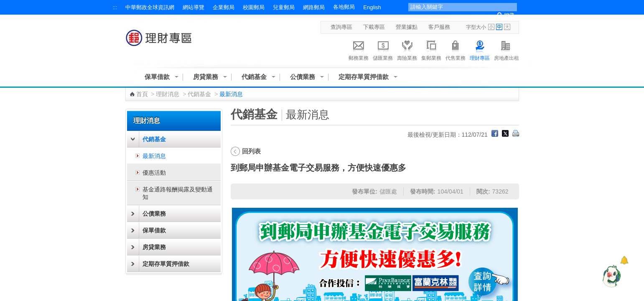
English (372, 7)
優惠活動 (154, 173)
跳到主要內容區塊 (4, 4)
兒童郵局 (284, 7)
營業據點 (407, 27)
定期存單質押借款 (364, 77)
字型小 (491, 27)
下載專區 (374, 27)
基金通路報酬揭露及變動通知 (178, 193)
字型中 (499, 27)
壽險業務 (407, 49)
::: (115, 7)
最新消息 (154, 156)
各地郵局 (344, 7)
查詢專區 (341, 27)
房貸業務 (206, 77)
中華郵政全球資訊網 (150, 7)
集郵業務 (431, 49)
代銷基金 (254, 77)
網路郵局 (314, 7)
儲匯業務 (383, 49)
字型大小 (476, 27)
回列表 (251, 151)
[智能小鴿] (611, 276)
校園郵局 (254, 7)
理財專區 (480, 49)
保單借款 (157, 77)
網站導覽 (193, 7)
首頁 (142, 94)
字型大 (507, 27)
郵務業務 (359, 49)
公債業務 (303, 77)
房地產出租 (507, 49)
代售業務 (456, 49)
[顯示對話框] (624, 260)
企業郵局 (224, 7)
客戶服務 (439, 27)
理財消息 (168, 94)
